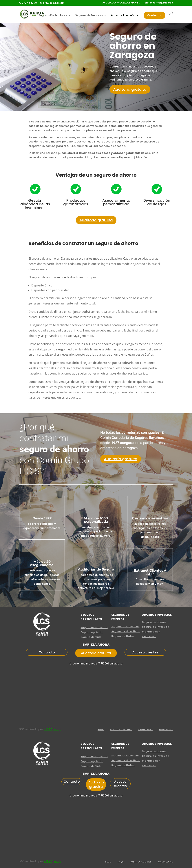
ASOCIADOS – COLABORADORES (121, 3)
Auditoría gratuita (130, 89)
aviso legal (145, 729)
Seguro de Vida (91, 637)
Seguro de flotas (123, 636)
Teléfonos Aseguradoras (158, 3)
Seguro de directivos (126, 631)
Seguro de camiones (125, 627)
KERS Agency (52, 729)
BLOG (101, 729)
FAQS (121, 862)
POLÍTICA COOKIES (121, 729)
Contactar (154, 15)
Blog (108, 862)
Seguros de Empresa (89, 16)
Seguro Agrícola (92, 632)
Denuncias (166, 729)
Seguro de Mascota (94, 627)
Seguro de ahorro (154, 622)
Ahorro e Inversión (123, 16)
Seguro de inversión (156, 627)
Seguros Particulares (53, 16)
